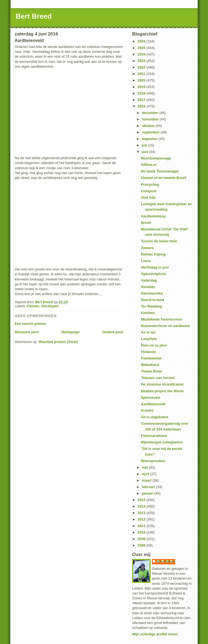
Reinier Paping (153, 254)
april (146, 474)
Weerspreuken (153, 461)
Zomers (147, 248)
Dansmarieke (152, 293)
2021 (142, 74)
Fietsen (33, 306)
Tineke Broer (152, 371)
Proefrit (147, 411)
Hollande (148, 352)
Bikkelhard (150, 365)
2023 (142, 61)
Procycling (150, 184)
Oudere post (113, 332)
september (151, 132)
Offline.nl (148, 165)
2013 (142, 513)
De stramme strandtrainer (162, 384)
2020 (142, 80)
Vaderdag (149, 280)
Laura (146, 261)
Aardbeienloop (153, 216)
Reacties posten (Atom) (58, 342)
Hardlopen (50, 306)
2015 (142, 500)
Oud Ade (148, 197)
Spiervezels (151, 398)
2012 (142, 519)
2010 (142, 532)
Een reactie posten (30, 324)
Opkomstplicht (153, 274)
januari (148, 493)
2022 (142, 67)
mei (145, 467)
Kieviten (148, 313)
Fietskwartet (151, 358)
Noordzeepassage (156, 158)
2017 (142, 100)
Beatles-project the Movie (162, 391)
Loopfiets (149, 339)
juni (146, 152)
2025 (142, 48)
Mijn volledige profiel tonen (155, 634)
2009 (142, 539)
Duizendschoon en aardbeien (165, 326)
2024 (142, 54)
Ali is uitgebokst (154, 417)
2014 (142, 506)
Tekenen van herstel (158, 378)
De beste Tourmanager (160, 171)
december (151, 113)
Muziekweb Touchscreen (161, 319)
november (151, 119)
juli (145, 145)
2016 (142, 106)
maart (147, 480)
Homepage (70, 332)
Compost (148, 191)
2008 (142, 545)
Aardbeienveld (153, 404)
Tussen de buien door (159, 241)
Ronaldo (148, 287)
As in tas (148, 332)
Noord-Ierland (152, 300)
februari (149, 487)
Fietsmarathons (154, 436)
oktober (149, 126)
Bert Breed (34, 16)
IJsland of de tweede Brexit (164, 178)
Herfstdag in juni (155, 267)
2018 (142, 93)
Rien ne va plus (154, 345)
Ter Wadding (151, 306)
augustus (150, 139)
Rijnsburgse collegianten (162, 442)
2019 (142, 87)
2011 (142, 526)
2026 (142, 41)
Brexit (146, 223)
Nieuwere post (27, 332)
